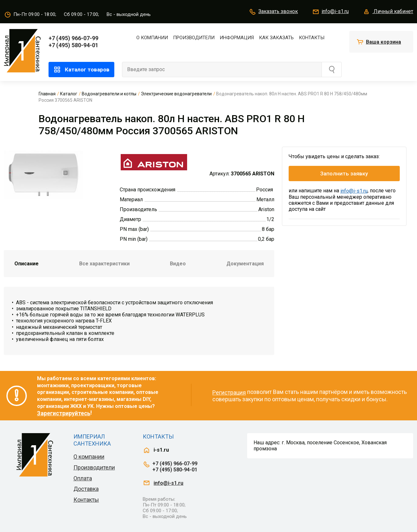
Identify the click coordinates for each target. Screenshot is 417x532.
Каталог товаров (81, 70)
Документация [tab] (245, 264)
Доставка (86, 489)
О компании (152, 38)
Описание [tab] (27, 264)
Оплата (83, 478)
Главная (47, 94)
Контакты (312, 38)
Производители (194, 38)
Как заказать (276, 38)
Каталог (69, 94)
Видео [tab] (178, 264)
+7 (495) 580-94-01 (73, 45)
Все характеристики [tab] (104, 264)
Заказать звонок (273, 12)
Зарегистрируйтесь (64, 413)
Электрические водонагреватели (176, 94)
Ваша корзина (383, 42)
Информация (237, 38)
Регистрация (229, 392)
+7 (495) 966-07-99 (73, 38)
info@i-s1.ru (330, 12)
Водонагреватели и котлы (109, 94)
